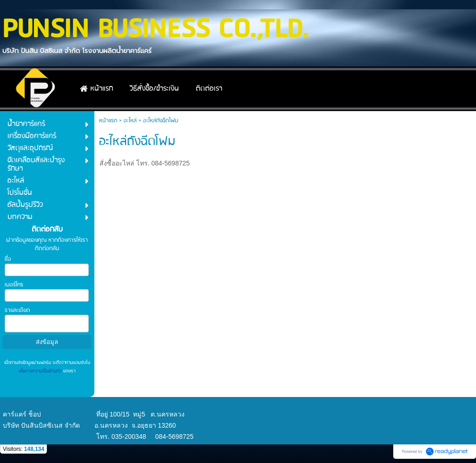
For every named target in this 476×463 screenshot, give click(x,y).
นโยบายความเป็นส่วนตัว (41, 371)
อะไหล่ (130, 121)
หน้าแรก (108, 121)
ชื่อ (8, 259)
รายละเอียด (17, 310)
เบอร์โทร (14, 285)
